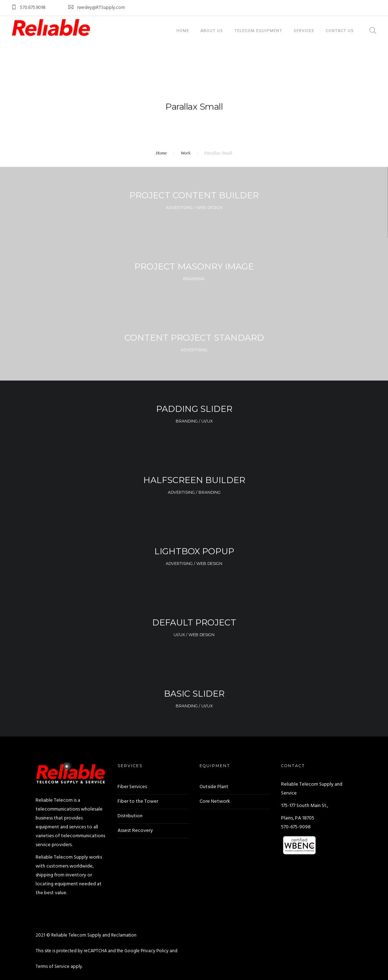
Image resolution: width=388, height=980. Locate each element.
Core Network (215, 801)
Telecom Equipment (258, 31)
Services (304, 31)
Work (185, 153)
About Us (212, 31)
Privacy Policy (155, 951)
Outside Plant (214, 787)
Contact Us (340, 31)
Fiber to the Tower (138, 801)
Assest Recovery (135, 831)
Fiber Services (132, 787)
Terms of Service (53, 967)
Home (183, 31)
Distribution (130, 816)
